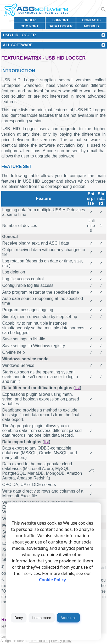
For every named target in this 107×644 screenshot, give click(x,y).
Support (60, 20)
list (77, 388)
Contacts (91, 20)
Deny (19, 618)
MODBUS (91, 26)
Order (30, 20)
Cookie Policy (52, 580)
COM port (30, 26)
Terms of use (39, 641)
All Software (18, 45)
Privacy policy (61, 641)
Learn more (42, 618)
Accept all (68, 618)
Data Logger (60, 26)
